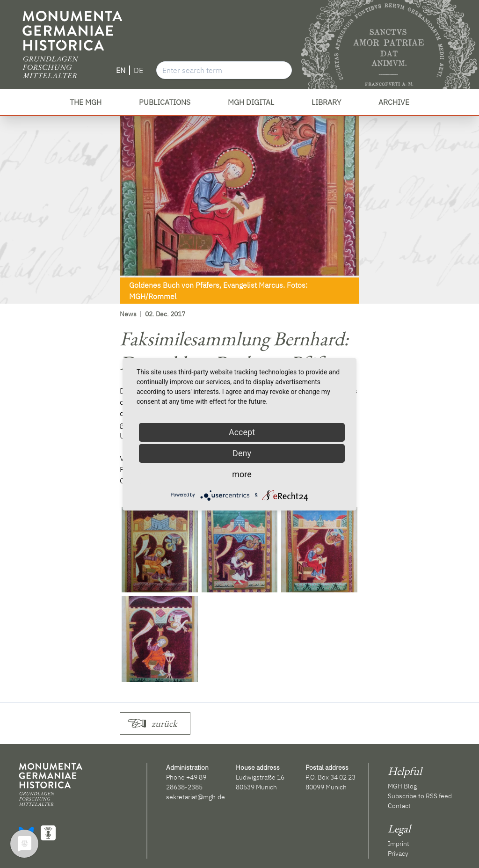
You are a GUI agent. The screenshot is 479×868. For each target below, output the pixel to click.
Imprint (399, 844)
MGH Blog (402, 786)
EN (121, 70)
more (242, 474)
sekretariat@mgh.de (196, 797)
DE (138, 70)
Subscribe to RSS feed (420, 796)
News (128, 314)
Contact (399, 806)
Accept (242, 432)
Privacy (398, 853)
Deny (242, 453)
